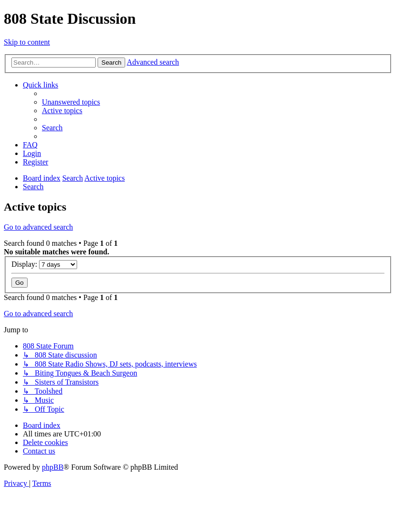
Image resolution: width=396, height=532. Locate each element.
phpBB (53, 467)
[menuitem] (71, 102)
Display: (44, 264)
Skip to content (27, 42)
